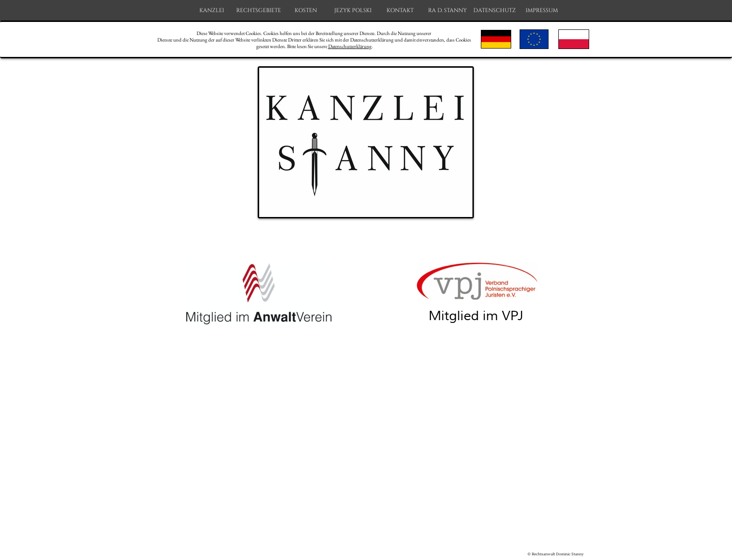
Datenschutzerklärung (350, 46)
